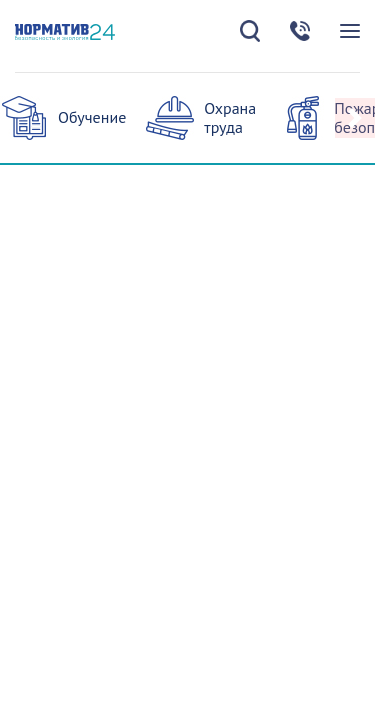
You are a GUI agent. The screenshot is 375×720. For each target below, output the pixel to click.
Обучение (92, 117)
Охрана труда (230, 117)
